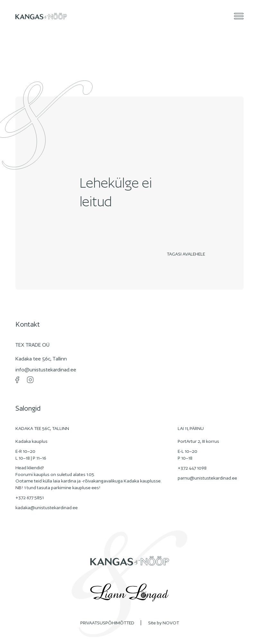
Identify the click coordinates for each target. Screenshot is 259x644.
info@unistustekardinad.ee (46, 370)
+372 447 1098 (192, 468)
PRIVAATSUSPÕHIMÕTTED (107, 623)
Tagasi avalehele (188, 254)
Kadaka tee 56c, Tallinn (41, 359)
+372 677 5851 (30, 498)
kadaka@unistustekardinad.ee (47, 508)
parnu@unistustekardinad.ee (207, 478)
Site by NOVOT (164, 623)
